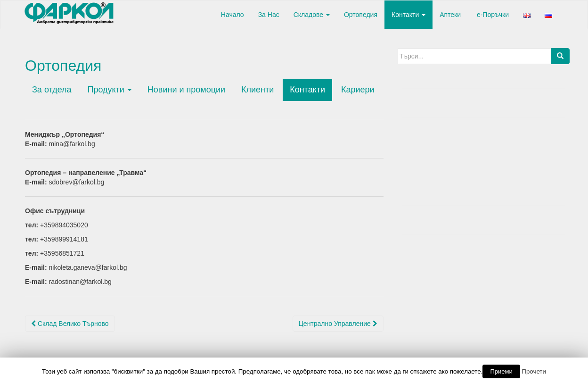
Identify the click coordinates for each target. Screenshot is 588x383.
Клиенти (257, 90)
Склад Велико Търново (70, 324)
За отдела (52, 90)
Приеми (501, 371)
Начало (232, 15)
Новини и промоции (186, 90)
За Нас (269, 15)
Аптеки (450, 15)
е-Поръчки (492, 15)
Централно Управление (338, 324)
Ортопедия (361, 15)
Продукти (109, 90)
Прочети (534, 371)
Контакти (408, 15)
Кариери (358, 90)
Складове (312, 15)
